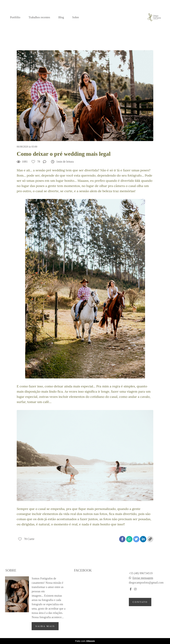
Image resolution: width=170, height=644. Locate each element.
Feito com (85, 641)
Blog (61, 17)
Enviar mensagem (143, 578)
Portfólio (15, 17)
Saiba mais (45, 626)
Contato (140, 602)
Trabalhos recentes (39, 17)
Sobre (76, 17)
